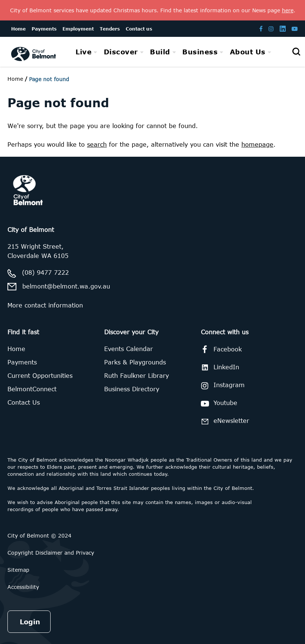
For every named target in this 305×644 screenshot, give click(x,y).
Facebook (220, 350)
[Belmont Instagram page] (271, 28)
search (97, 144)
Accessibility (23, 587)
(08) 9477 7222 (45, 272)
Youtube (218, 404)
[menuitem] (86, 52)
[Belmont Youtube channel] (295, 28)
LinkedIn (219, 367)
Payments (22, 362)
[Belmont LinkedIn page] (283, 28)
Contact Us (24, 402)
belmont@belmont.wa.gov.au (66, 286)
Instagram (221, 386)
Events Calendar (129, 349)
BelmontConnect (32, 389)
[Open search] (296, 52)
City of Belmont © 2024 (39, 535)
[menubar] (173, 52)
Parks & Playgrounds (135, 362)
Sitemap (18, 570)
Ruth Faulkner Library (137, 376)
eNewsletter (224, 421)
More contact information (45, 305)
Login (30, 622)
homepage (257, 144)
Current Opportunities (40, 376)
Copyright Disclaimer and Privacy (51, 553)
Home (15, 79)
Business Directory (132, 389)
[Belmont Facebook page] (261, 28)
